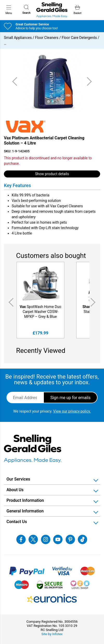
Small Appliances (18, 38)
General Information (25, 511)
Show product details (52, 174)
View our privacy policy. (72, 411)
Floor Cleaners (47, 38)
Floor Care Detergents (79, 38)
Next (94, 302)
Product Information (25, 500)
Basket (78, 10)
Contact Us (17, 522)
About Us (15, 490)
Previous (10, 302)
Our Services (18, 479)
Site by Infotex (52, 634)
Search (26, 9)
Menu (9, 10)
